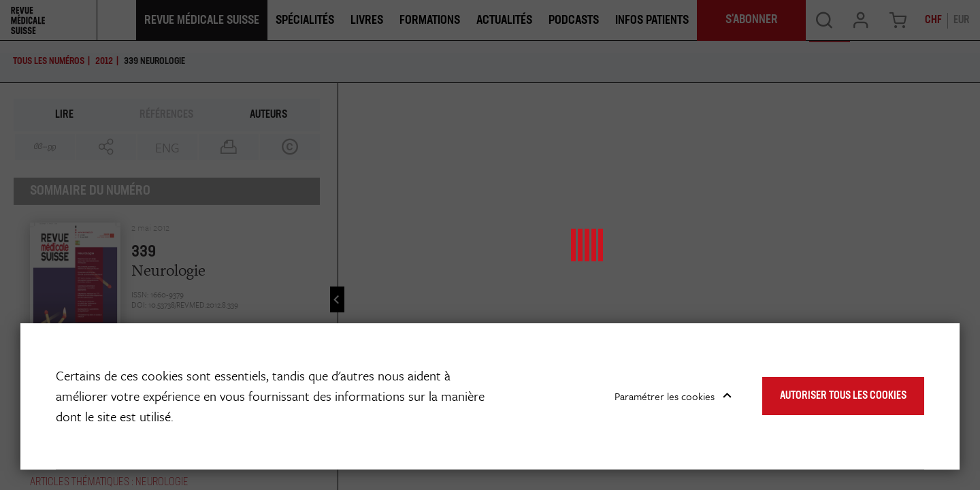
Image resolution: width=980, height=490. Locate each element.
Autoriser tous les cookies (843, 396)
